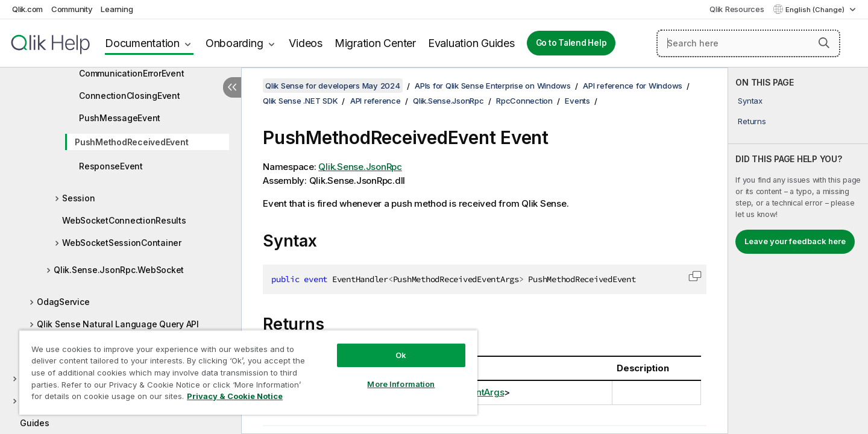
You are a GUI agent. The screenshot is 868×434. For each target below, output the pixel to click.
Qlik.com (27, 9)
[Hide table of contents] (232, 87)
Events (577, 101)
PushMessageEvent (120, 118)
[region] (248, 372)
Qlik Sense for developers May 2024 (333, 86)
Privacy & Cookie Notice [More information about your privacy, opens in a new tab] (235, 396)
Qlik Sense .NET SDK (300, 101)
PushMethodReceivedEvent (131, 142)
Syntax (750, 101)
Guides (35, 423)
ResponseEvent (111, 166)
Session (78, 198)
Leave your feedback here (795, 241)
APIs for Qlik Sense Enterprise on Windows (493, 86)
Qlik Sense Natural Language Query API (118, 324)
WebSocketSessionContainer (122, 243)
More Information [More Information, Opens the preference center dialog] (401, 384)
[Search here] (748, 43)
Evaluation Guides (471, 43)
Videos (306, 43)
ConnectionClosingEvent (130, 96)
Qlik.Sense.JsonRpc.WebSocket (119, 270)
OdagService (63, 302)
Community (72, 9)
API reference (376, 101)
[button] (824, 43)
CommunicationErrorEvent (131, 73)
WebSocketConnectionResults (124, 220)
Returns (752, 121)
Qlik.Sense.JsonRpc (448, 101)
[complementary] (798, 251)
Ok (401, 355)
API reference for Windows (633, 86)
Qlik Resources (737, 9)
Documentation (142, 43)
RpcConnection (524, 101)
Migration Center (375, 43)
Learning (117, 9)
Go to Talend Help (571, 43)
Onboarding (234, 43)
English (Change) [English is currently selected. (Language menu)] (816, 10)
